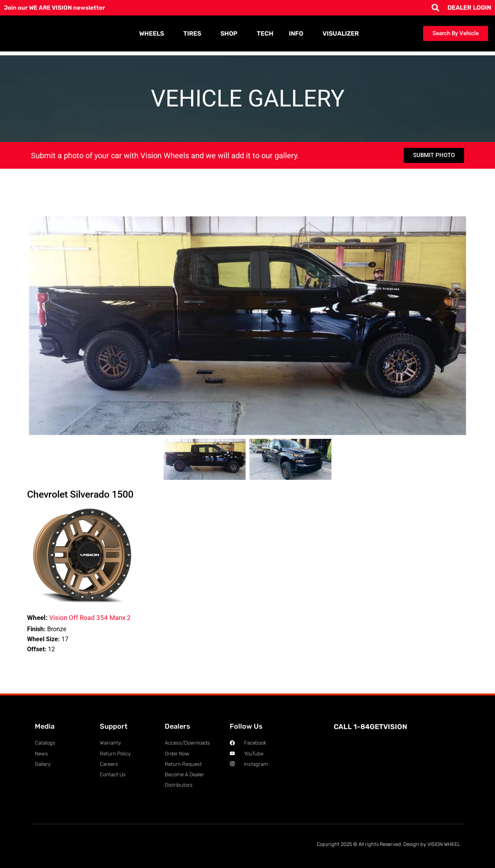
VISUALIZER (341, 33)
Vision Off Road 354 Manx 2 (79, 618)
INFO (298, 34)
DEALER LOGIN (469, 8)
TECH (265, 33)
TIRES (194, 34)
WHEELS (154, 34)
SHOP (231, 34)
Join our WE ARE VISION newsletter (57, 8)
